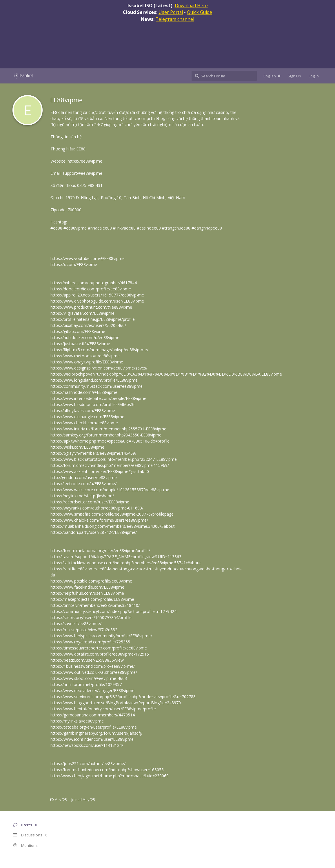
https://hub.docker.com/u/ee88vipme (85, 337)
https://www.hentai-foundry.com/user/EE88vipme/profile (103, 709)
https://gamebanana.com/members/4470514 (93, 715)
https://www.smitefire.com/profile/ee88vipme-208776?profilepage (112, 514)
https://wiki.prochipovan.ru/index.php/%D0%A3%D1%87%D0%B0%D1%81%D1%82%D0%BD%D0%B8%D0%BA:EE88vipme (166, 374)
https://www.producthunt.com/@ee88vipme (91, 307)
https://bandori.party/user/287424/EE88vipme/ (94, 532)
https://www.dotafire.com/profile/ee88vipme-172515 (100, 654)
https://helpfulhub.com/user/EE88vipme (87, 593)
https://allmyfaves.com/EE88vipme (83, 411)
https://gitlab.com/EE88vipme (78, 331)
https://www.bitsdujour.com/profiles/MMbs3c (93, 404)
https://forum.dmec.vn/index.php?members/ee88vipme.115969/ (110, 465)
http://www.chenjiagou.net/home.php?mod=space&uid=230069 (110, 776)
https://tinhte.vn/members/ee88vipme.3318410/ (95, 605)
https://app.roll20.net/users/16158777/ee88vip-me (97, 295)
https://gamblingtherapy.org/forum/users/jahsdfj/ (97, 733)
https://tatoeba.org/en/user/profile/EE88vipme (94, 727)
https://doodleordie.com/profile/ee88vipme (91, 289)
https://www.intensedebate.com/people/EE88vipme (98, 398)
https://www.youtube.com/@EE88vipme (88, 258)
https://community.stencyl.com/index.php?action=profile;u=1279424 (113, 611)
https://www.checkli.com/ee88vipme (84, 423)
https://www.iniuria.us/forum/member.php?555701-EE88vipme (108, 429)
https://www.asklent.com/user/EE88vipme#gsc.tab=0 (100, 471)
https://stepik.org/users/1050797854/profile (91, 617)
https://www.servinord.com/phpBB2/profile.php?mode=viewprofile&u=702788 (123, 697)
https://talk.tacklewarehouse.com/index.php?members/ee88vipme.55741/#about (126, 563)
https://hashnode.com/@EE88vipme (84, 392)
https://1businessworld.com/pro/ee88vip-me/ (93, 666)
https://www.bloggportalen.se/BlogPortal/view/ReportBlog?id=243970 (116, 703)
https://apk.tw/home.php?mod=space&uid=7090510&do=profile (110, 441)
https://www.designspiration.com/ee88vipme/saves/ (99, 368)
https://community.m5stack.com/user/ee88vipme (97, 386)
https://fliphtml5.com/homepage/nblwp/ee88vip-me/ (99, 350)
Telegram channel (175, 19)
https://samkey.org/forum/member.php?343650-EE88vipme (106, 435)
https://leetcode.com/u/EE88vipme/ (83, 484)
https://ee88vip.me (85, 161)
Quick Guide (200, 12)
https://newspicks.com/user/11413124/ (87, 745)
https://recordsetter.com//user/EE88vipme (90, 502)
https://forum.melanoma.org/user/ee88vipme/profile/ (100, 551)
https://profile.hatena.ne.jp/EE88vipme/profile (93, 319)
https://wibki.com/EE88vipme (77, 447)
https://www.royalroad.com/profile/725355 (90, 642)
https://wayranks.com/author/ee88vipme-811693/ (97, 508)
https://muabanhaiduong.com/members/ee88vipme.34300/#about (113, 526)
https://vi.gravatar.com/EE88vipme (82, 313)
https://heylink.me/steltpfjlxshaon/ (82, 496)
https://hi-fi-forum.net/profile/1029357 (86, 684)
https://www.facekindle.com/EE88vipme (87, 587)
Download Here (191, 6)
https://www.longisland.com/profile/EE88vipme (94, 380)
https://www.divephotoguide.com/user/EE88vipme (97, 301)
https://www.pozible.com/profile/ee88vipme (91, 581)
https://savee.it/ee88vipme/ (76, 624)
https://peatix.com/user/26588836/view (87, 660)
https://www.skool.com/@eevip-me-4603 (89, 678)
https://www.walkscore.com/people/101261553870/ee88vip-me (110, 490)
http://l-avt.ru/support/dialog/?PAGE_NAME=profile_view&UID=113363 (116, 557)
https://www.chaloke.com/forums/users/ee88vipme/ (99, 520)
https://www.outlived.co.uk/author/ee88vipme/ (94, 672)
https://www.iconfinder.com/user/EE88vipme (92, 739)
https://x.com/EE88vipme (74, 264)
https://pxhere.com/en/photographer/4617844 (94, 283)
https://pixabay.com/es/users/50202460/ (88, 325)
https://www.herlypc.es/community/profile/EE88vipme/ (101, 636)
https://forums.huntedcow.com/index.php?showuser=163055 (107, 770)
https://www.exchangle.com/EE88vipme (87, 417)
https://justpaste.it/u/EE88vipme (80, 344)
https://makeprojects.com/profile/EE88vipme (92, 599)
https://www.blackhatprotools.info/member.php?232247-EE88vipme (114, 459)
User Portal (171, 12)
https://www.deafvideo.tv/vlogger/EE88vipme (92, 690)
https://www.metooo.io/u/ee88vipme (85, 356)
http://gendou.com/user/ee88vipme (84, 477)
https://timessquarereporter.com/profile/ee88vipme (99, 648)
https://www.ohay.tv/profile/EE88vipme (87, 362)
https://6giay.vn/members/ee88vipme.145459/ (93, 453)
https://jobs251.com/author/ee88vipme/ (88, 764)
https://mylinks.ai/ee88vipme (77, 721)
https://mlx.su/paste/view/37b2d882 (84, 630)
